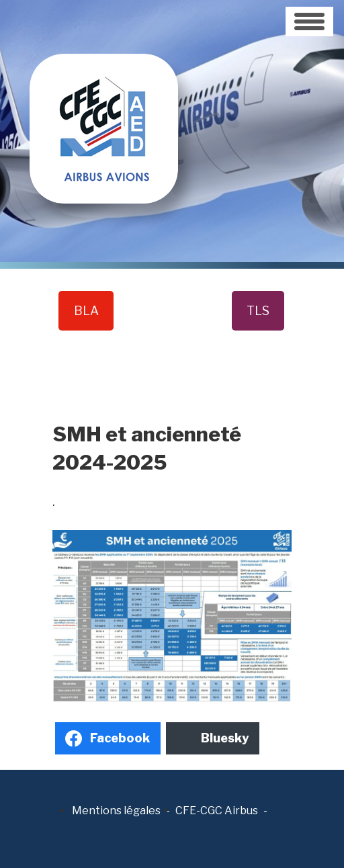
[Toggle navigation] (309, 21)
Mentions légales (116, 811)
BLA (86, 311)
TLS (258, 311)
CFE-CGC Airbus (217, 811)
